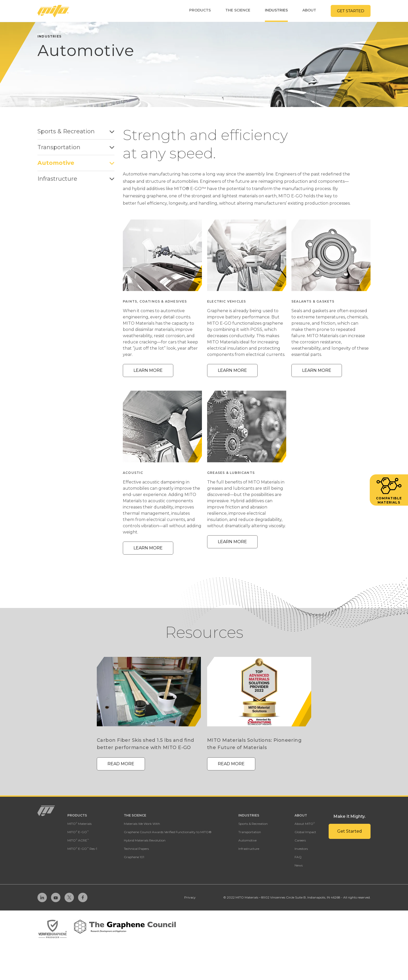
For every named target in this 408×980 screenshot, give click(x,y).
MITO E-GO (78, 832)
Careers (300, 840)
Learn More (148, 370)
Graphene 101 (134, 857)
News (299, 865)
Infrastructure (76, 179)
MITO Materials (79, 824)
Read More (121, 764)
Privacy (190, 897)
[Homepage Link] (53, 11)
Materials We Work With (142, 824)
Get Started (351, 11)
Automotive (76, 163)
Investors (301, 849)
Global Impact (305, 832)
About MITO (305, 824)
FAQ (298, 857)
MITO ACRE (78, 840)
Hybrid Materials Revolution (145, 840)
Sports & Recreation (76, 131)
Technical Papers (136, 849)
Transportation (76, 147)
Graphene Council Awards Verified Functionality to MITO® (168, 832)
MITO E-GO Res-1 (82, 849)
